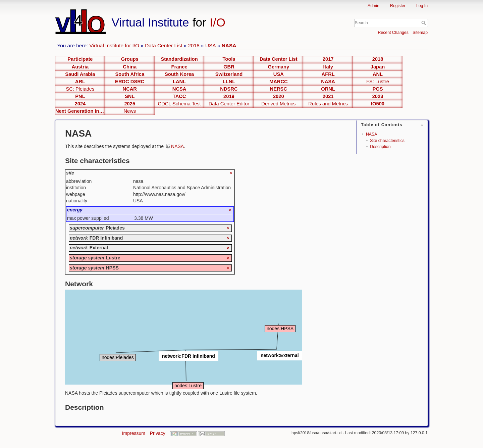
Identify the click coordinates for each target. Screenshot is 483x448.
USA (211, 45)
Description (380, 147)
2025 (130, 104)
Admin (373, 6)
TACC (179, 96)
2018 (194, 45)
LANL (179, 82)
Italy (328, 67)
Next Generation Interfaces (80, 111)
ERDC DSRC (130, 82)
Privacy (158, 433)
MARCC (279, 82)
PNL (80, 96)
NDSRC (229, 89)
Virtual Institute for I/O (115, 45)
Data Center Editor (229, 104)
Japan (378, 67)
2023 (378, 96)
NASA (229, 45)
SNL (130, 96)
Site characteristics (387, 141)
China (130, 67)
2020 (279, 96)
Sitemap (420, 33)
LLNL (229, 82)
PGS (378, 89)
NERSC (279, 89)
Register (398, 6)
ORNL (328, 89)
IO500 (378, 104)
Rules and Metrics (328, 104)
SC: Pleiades (80, 89)
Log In (422, 6)
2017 (328, 59)
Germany (278, 67)
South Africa (130, 74)
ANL (378, 74)
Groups (130, 59)
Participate (80, 59)
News (130, 111)
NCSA (179, 89)
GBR (229, 67)
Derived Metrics (278, 104)
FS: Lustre (378, 82)
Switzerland (229, 74)
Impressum (134, 433)
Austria (80, 67)
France (179, 67)
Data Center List (164, 45)
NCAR (130, 89)
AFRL (328, 74)
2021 (328, 96)
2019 (229, 96)
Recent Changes (393, 33)
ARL (80, 82)
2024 (80, 104)
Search (424, 23)
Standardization (179, 59)
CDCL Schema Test (179, 104)
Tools (229, 59)
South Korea (179, 74)
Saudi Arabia (80, 74)
